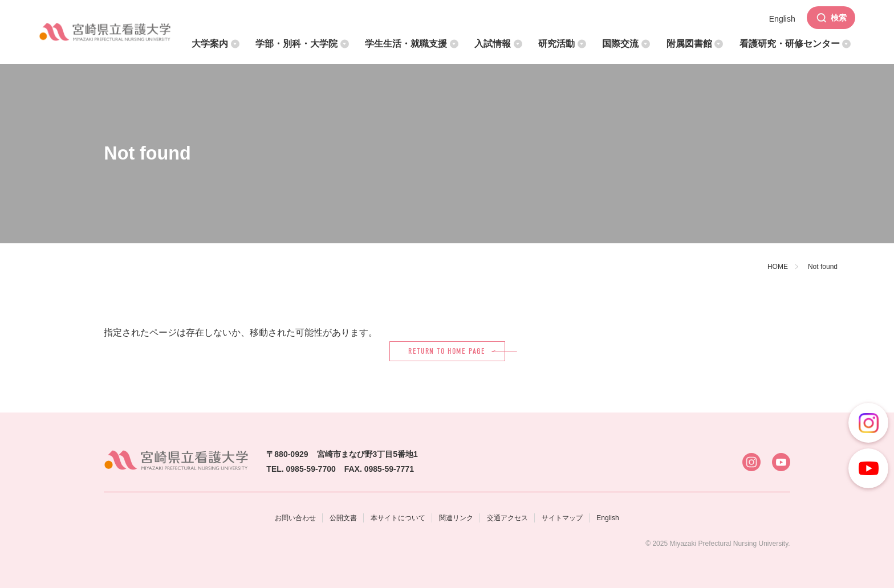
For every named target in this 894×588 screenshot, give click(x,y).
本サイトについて (398, 518)
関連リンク (456, 518)
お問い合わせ (295, 518)
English (607, 518)
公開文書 (343, 518)
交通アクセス (507, 518)
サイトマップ (562, 518)
